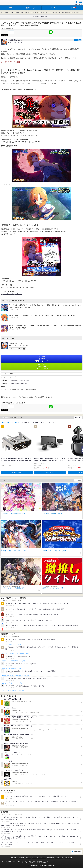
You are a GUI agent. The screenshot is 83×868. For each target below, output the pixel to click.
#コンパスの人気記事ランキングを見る (12, 644)
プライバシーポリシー (39, 858)
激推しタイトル (45, 17)
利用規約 (22, 858)
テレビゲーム (51, 422)
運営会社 (28, 858)
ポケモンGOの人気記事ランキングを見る (12, 683)
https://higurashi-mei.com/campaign (19, 380)
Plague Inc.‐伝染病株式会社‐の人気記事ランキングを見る (16, 676)
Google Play (41, 366)
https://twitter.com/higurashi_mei (11, 294)
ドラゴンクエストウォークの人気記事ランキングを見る (16, 653)
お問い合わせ (14, 858)
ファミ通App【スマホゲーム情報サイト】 (13, 12)
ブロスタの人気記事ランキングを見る (11, 668)
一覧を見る (78, 418)
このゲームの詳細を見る (18, 349)
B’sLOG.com (68, 858)
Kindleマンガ (26, 422)
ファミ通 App (7, 3)
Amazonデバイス (39, 422)
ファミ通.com (59, 858)
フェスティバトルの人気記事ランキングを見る (13, 690)
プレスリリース (43, 12)
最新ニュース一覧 (31, 12)
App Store (41, 359)
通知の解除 (50, 858)
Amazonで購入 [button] (17, 472)
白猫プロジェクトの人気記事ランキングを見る (13, 661)
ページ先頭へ (77, 852)
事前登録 (36, 17)
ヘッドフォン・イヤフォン (11, 422)
